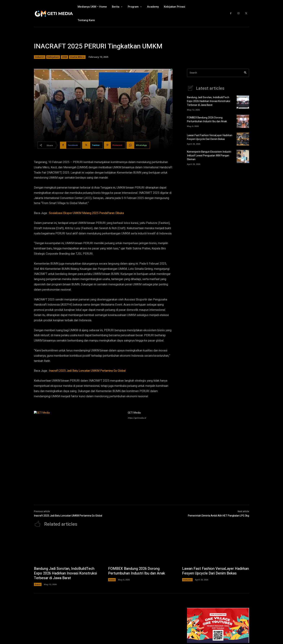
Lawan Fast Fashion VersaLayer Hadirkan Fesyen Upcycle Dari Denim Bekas (210, 137)
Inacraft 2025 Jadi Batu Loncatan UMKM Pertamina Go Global (87, 371)
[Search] (245, 73)
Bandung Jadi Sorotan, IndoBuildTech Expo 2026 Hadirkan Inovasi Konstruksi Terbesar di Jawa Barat (209, 101)
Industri (40, 57)
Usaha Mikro (77, 57)
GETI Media (134, 413)
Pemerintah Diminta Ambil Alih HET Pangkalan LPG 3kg (218, 516)
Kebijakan (53, 57)
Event (38, 584)
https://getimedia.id (137, 418)
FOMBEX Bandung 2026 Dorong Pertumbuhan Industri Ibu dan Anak (207, 120)
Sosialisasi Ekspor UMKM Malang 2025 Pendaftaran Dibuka (86, 213)
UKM (64, 57)
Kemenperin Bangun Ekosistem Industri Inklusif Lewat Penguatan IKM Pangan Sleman (209, 156)
